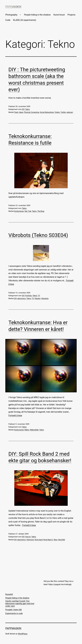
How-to (28, 537)
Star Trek (28, 211)
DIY (23, 109)
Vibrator (37, 298)
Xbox (56, 540)
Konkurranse (19, 211)
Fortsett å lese (15, 415)
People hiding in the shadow (37, 15)
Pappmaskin (13, 7)
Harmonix (30, 540)
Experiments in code (14, 613)
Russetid (9, 594)
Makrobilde (34, 430)
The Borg (41, 211)
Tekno (27, 109)
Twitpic (57, 112)
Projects (71, 15)
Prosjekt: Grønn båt (14, 610)
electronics (21, 298)
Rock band (39, 540)
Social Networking (47, 112)
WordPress (23, 634)
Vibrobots (45, 298)
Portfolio (29, 296)
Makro (27, 430)
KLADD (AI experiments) (25, 20)
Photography (11, 15)
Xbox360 (62, 540)
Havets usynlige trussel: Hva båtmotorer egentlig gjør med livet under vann (20, 603)
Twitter (63, 112)
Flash (16, 112)
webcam (70, 112)
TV (39, 296)
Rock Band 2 (48, 540)
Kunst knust (59, 15)
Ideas (21, 112)
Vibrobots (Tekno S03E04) (38, 235)
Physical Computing (31, 112)
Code (8, 20)
